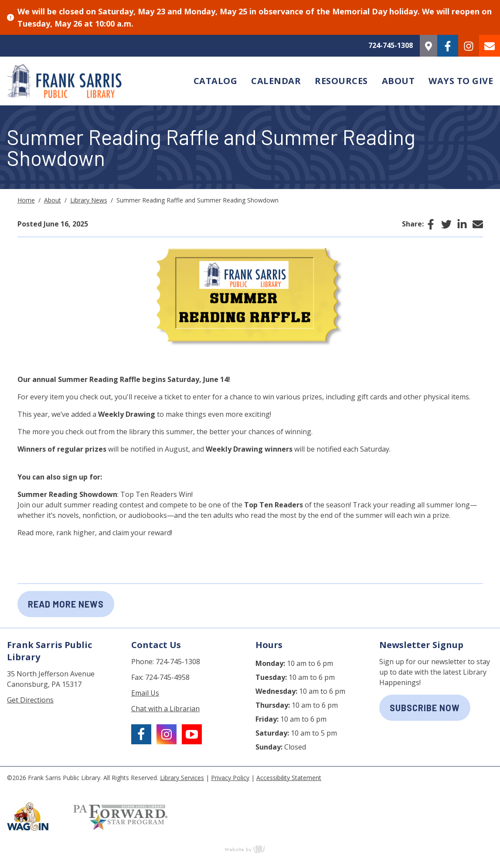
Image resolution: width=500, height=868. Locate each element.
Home (26, 200)
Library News (89, 200)
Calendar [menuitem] (276, 81)
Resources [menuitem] (341, 81)
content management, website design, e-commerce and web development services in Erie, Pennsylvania (250, 849)
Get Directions (30, 700)
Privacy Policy (230, 778)
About (53, 200)
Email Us (145, 693)
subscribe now (425, 708)
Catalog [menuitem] (216, 81)
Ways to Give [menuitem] (461, 81)
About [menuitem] (398, 81)
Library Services (182, 778)
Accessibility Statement (289, 778)
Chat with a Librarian (165, 709)
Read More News (66, 604)
